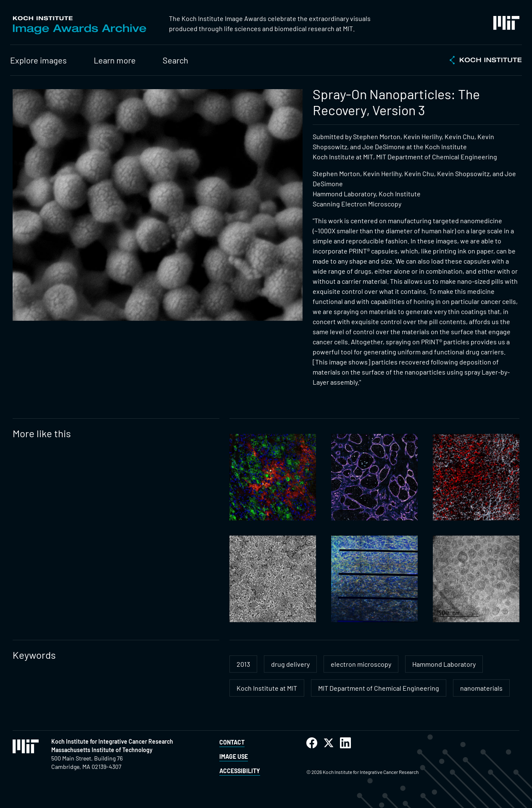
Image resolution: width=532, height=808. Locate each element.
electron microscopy (361, 664)
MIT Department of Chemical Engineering (379, 688)
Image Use (234, 757)
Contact (232, 742)
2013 (243, 664)
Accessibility (240, 771)
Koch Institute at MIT (267, 688)
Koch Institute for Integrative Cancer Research (112, 741)
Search (175, 60)
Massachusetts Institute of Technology (102, 750)
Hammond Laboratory (444, 664)
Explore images (38, 60)
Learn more (115, 60)
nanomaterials (481, 688)
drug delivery (290, 664)
